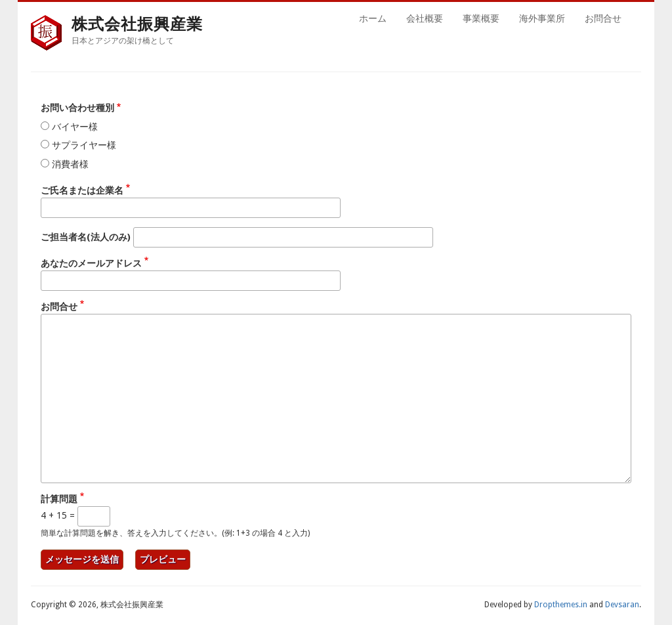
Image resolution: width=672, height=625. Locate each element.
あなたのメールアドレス (91, 263)
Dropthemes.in (561, 605)
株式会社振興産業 (137, 24)
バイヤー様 (75, 127)
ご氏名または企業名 (82, 190)
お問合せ (603, 18)
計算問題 (59, 499)
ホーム (373, 18)
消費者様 (70, 164)
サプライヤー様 (84, 145)
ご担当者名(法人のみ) (86, 237)
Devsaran (622, 605)
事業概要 (481, 18)
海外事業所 (542, 18)
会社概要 (425, 18)
